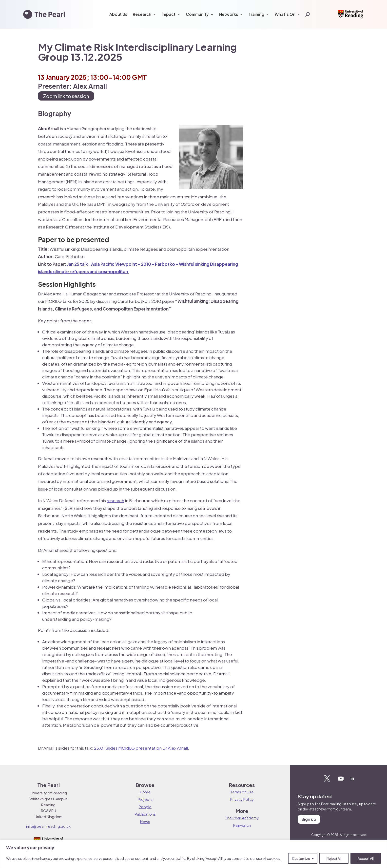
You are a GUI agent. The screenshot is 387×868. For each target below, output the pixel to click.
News (145, 821)
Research (142, 14)
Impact (169, 14)
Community (197, 14)
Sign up (309, 819)
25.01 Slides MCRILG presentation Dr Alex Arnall (141, 748)
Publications (145, 814)
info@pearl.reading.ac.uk (48, 826)
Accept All (366, 858)
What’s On (285, 14)
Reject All (334, 858)
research (115, 500)
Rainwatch (242, 825)
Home (145, 792)
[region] (193, 854)
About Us (118, 14)
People (145, 807)
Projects (145, 799)
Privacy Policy (242, 799)
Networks (229, 14)
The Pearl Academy (242, 818)
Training (256, 14)
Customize (301, 858)
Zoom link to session (66, 96)
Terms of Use (242, 792)
